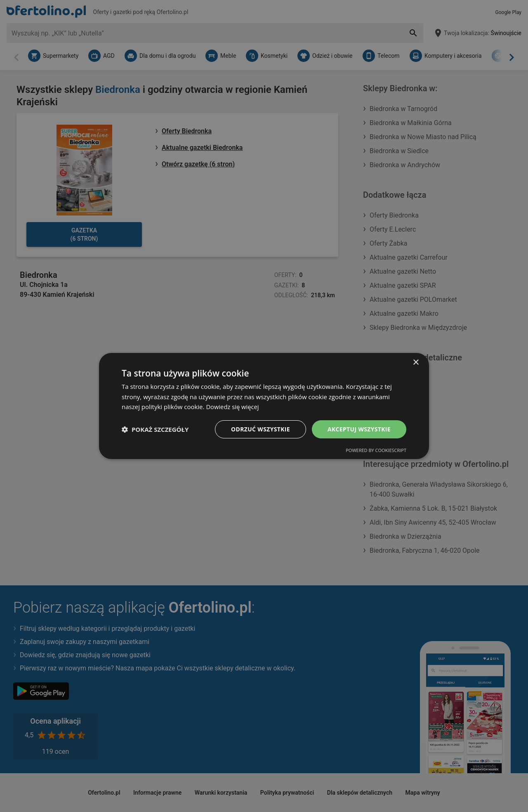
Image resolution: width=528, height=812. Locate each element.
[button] (155, 429)
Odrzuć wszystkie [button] (260, 429)
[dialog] (264, 406)
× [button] (416, 362)
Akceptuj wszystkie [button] (359, 429)
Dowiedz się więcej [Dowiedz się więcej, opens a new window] (233, 407)
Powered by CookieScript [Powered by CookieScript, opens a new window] (376, 451)
